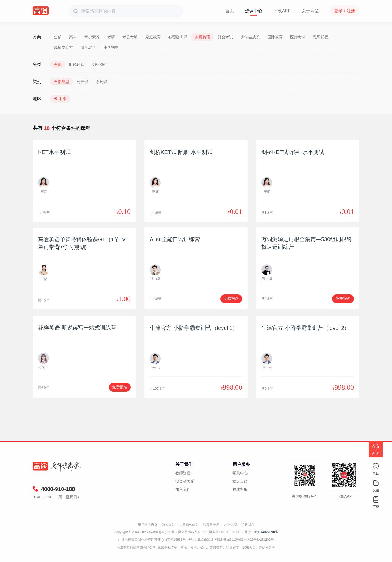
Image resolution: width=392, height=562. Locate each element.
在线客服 (240, 489)
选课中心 (254, 11)
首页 (230, 11)
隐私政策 (168, 524)
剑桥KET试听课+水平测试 (181, 152)
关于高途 (310, 11)
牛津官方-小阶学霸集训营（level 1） (194, 328)
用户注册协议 (148, 524)
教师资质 (183, 473)
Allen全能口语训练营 (175, 239)
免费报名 (231, 299)
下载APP (282, 11)
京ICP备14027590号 (263, 532)
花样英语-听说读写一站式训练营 (77, 328)
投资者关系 (185, 481)
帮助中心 (240, 473)
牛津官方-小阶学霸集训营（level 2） (305, 328)
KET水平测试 (54, 152)
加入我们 (183, 489)
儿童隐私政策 (189, 524)
